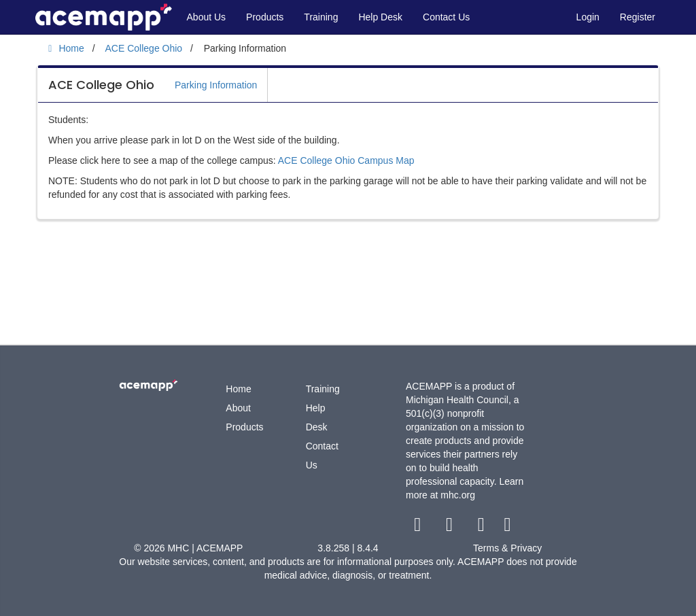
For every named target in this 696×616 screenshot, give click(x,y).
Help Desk (380, 17)
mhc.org (458, 495)
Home (238, 389)
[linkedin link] (507, 528)
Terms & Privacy (507, 548)
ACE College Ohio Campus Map (346, 160)
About (238, 408)
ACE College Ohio (101, 85)
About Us (207, 17)
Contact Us (446, 17)
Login (588, 17)
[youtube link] (482, 528)
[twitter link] (451, 528)
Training (321, 17)
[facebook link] (419, 528)
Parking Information (216, 85)
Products (265, 17)
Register (638, 17)
